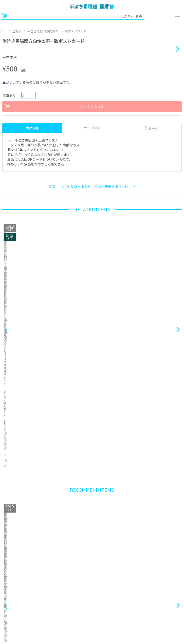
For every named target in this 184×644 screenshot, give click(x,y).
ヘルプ (138, 579)
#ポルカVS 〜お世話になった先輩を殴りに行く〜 (98, 335)
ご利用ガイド (46, 579)
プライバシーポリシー (46, 602)
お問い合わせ (138, 591)
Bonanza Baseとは (92, 614)
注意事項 (152, 276)
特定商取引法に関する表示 (46, 591)
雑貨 (52, 335)
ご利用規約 (138, 602)
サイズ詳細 (92, 276)
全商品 (17, 31)
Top (4, 31)
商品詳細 (32, 276)
